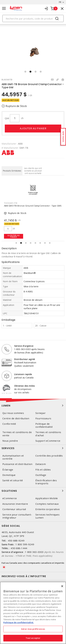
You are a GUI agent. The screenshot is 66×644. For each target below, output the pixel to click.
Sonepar (40, 413)
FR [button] (60, 2)
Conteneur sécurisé (14, 509)
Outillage (41, 475)
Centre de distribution (16, 418)
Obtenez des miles (24, 386)
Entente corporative (48, 509)
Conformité (9, 424)
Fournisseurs (43, 418)
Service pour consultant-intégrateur (17, 516)
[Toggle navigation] (4, 8)
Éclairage (8, 470)
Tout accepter (33, 638)
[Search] (33, 18)
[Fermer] (62, 586)
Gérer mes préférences (33, 629)
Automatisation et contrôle (13, 457)
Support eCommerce (48, 441)
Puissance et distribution (17, 464)
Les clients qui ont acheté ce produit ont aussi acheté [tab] (33, 171)
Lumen (33, 406)
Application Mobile (47, 498)
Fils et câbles (43, 470)
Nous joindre (10, 441)
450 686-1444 (19, 548)
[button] (25, 72)
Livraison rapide (23, 374)
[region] (33, 613)
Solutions (33, 491)
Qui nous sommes (13, 413)
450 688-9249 (16, 541)
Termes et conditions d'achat (48, 434)
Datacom (41, 464)
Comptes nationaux (47, 504)
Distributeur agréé (25, 359)
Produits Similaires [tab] (12, 171)
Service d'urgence (24, 346)
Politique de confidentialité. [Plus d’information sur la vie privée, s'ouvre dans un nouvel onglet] (19, 622)
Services (33, 448)
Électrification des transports (46, 482)
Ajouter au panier (33, 128)
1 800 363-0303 (34, 552)
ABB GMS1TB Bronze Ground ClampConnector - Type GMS (33, 206)
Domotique (9, 475)
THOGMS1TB (11, 203)
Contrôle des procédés (49, 456)
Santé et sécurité (13, 480)
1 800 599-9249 (25, 544)
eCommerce (10, 498)
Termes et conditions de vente (17, 434)
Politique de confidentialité (44, 425)
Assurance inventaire (15, 504)
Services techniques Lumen (47, 516)
